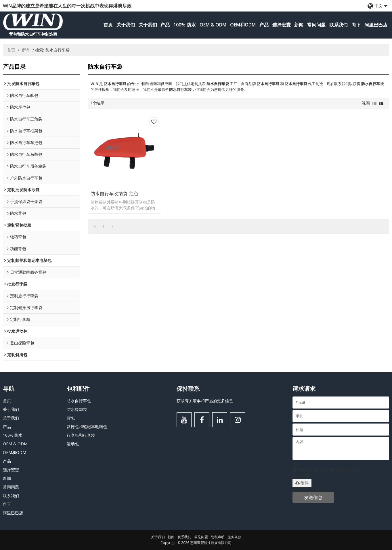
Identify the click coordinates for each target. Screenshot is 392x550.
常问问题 (316, 25)
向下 (356, 25)
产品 (165, 25)
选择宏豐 (282, 25)
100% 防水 (185, 25)
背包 (71, 418)
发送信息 (313, 497)
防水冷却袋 (77, 409)
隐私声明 (218, 537)
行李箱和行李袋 (81, 435)
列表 (374, 104)
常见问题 (201, 537)
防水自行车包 (79, 401)
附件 (302, 483)
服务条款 (234, 537)
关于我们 (126, 25)
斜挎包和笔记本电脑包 (87, 427)
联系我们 (339, 25)
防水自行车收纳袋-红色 (114, 193)
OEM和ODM (243, 25)
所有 (26, 50)
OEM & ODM (213, 25)
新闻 (299, 25)
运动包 (73, 444)
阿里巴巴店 (376, 25)
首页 (108, 25)
